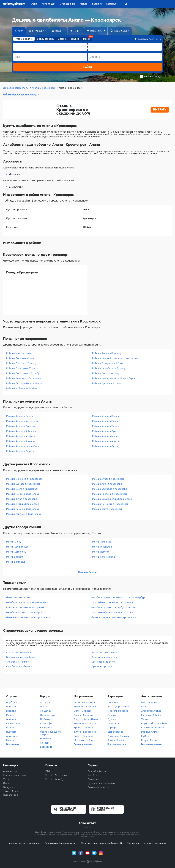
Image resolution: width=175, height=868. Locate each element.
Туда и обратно (24, 39)
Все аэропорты (116, 744)
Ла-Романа (46, 719)
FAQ (48, 771)
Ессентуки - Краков (85, 702)
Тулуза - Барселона (85, 732)
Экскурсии (9, 787)
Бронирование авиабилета (22, 657)
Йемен (10, 728)
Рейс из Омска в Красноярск (22, 504)
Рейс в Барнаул (15, 557)
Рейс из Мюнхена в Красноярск (24, 479)
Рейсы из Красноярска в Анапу (20, 94)
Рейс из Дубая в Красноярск (108, 479)
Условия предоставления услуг (25, 843)
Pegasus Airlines (150, 732)
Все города (46, 747)
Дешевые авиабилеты (16, 88)
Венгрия (11, 707)
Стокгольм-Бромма (118, 736)
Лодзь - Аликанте (84, 715)
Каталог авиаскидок (15, 775)
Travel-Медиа (11, 791)
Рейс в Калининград (104, 557)
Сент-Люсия (13, 723)
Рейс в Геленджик (102, 547)
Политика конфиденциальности (61, 843)
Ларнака (112, 715)
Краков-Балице (116, 740)
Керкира (112, 728)
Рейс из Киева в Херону (106, 373)
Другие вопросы (101, 666)
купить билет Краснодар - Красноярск (113, 602)
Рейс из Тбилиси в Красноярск (24, 514)
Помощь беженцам (98, 787)
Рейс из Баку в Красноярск (107, 509)
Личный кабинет (97, 771)
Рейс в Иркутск (101, 552)
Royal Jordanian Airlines (154, 723)
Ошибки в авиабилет (18, 666)
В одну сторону (45, 39)
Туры (6, 779)
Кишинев (113, 702)
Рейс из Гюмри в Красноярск (23, 509)
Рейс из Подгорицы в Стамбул (23, 373)
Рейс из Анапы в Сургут (105, 431)
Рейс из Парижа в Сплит (20, 358)
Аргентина (12, 736)
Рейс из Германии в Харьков (22, 368)
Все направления (83, 744)
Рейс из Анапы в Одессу (106, 446)
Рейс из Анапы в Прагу (105, 421)
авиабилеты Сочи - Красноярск (24, 612)
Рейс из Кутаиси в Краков (107, 383)
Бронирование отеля (104, 662)
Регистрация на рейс (104, 653)
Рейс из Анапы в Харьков (20, 441)
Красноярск (49, 88)
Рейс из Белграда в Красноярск (110, 489)
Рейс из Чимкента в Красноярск (110, 504)
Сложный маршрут (68, 39)
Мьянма (11, 740)
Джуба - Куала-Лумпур (87, 719)
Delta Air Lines (149, 702)
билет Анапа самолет (19, 597)
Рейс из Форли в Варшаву (107, 353)
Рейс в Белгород (16, 562)
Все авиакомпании (152, 744)
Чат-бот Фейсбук (55, 779)
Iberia (144, 707)
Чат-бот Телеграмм (56, 775)
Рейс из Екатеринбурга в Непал (24, 383)
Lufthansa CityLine (151, 715)
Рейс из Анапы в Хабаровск (22, 431)
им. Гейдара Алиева (119, 707)
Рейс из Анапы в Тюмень (106, 426)
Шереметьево (115, 732)
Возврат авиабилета (104, 657)
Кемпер (44, 743)
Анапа (36, 88)
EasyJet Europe (150, 740)
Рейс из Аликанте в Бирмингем (24, 378)
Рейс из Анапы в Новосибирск (23, 446)
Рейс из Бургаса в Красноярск (23, 484)
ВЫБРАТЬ (160, 110)
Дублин (112, 719)
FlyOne (145, 736)
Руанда (10, 715)
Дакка (44, 707)
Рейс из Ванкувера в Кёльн (107, 363)
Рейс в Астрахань (16, 552)
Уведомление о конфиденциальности (147, 843)
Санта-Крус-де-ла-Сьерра (51, 733)
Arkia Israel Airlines (151, 711)
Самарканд (114, 723)
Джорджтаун (47, 715)
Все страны (13, 744)
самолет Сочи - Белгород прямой (25, 607)
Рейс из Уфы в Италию (19, 353)
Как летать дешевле (18, 653)
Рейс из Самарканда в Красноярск (112, 499)
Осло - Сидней (82, 711)
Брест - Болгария (83, 736)
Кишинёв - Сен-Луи (85, 707)
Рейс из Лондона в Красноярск (110, 494)
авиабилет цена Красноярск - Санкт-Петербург (119, 597)
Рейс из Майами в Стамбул (22, 388)
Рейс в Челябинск (102, 542)
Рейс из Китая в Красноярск (22, 499)
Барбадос (12, 702)
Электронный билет (18, 662)
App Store (93, 775)
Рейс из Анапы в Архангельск (23, 421)
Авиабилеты (10, 771)
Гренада (11, 711)
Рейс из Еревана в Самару (21, 363)
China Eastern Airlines (153, 728)
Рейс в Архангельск (17, 547)
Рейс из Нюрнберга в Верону (109, 368)
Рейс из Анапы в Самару (20, 451)
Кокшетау (45, 711)
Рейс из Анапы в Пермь (19, 416)
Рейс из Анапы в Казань (106, 416)
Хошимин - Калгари (85, 723)
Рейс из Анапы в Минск (105, 436)
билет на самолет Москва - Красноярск (114, 617)
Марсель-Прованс (118, 711)
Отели (7, 783)
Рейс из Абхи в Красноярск (108, 484)
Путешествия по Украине (102, 783)
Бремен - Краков (83, 728)
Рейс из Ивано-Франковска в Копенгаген (116, 358)
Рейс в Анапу (14, 542)
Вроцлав (45, 702)
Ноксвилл (45, 739)
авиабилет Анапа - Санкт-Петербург (27, 602)
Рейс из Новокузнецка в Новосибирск (114, 378)
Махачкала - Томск (85, 740)
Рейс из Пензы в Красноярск (23, 494)
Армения (11, 719)
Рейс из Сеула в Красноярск (22, 489)
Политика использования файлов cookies (103, 843)
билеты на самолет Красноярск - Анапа (29, 617)
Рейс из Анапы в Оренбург (21, 426)
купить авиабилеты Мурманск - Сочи (112, 612)
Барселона (46, 728)
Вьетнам (11, 732)
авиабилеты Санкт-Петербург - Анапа (113, 607)
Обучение (93, 779)
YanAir (145, 719)
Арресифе (46, 723)
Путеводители (11, 795)
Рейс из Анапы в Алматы (106, 441)
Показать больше (88, 572)
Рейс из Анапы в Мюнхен (21, 436)
